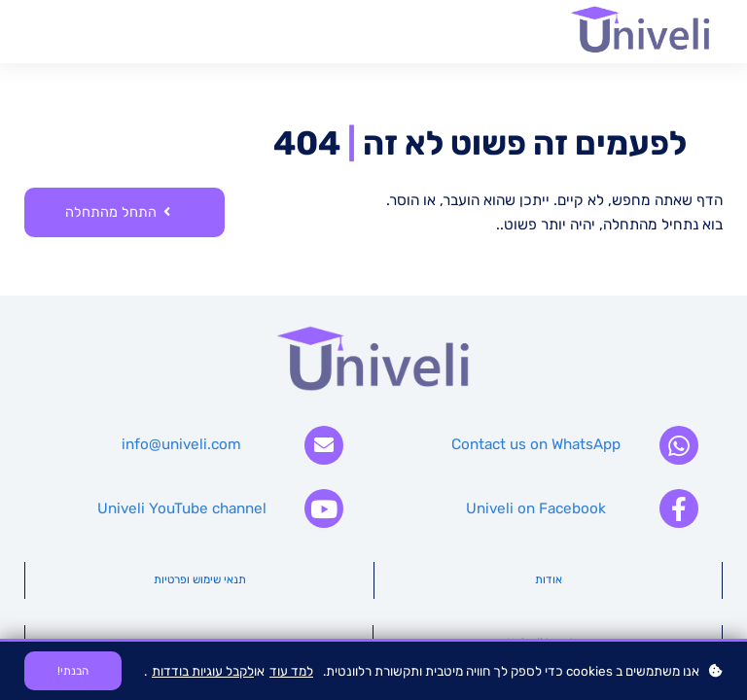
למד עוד (291, 671)
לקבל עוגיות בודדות (203, 671)
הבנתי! (73, 671)
